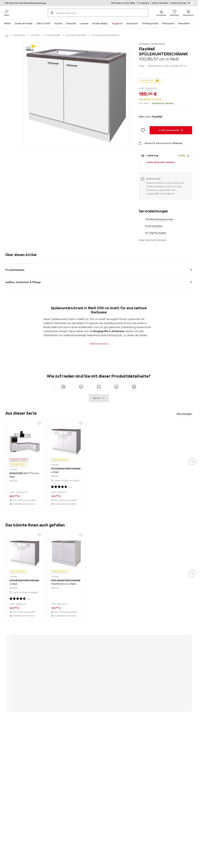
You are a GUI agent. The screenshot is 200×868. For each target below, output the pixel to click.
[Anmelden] (161, 13)
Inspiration (132, 23)
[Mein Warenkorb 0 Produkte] (188, 13)
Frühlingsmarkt (150, 23)
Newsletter (184, 23)
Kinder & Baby (100, 23)
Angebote (117, 23)
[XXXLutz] (29, 13)
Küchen (58, 23)
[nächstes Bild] (192, 462)
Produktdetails (15, 270)
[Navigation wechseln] (7, 13)
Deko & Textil (43, 23)
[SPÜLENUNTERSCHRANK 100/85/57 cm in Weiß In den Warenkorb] (171, 130)
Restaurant (168, 23)
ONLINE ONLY (147, 81)
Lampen (84, 23)
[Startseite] (7, 35)
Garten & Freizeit (24, 23)
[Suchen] (52, 13)
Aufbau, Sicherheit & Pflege (23, 282)
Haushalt (71, 23)
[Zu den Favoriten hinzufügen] (143, 130)
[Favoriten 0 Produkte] (175, 13)
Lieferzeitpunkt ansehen (161, 162)
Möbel (7, 23)
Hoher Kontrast (182, 3)
